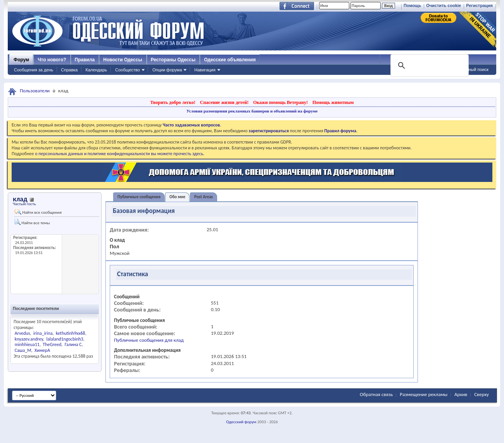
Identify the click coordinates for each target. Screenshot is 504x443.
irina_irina (43, 333)
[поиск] (429, 66)
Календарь (96, 70)
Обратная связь (376, 394)
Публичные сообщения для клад (149, 340)
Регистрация (479, 5)
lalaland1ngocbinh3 (65, 339)
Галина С (73, 344)
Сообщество (128, 70)
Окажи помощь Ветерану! (280, 102)
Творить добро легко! (173, 102)
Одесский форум (241, 422)
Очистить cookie (444, 5)
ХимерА (42, 350)
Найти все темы (32, 222)
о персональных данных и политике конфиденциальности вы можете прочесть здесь (119, 154)
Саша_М (23, 350)
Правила (85, 60)
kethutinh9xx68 (71, 333)
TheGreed (52, 344)
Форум (21, 60)
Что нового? (52, 60)
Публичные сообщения (139, 197)
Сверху (482, 394)
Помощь (412, 5)
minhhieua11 (27, 344)
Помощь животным (333, 102)
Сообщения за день (34, 70)
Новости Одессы (123, 60)
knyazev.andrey (29, 339)
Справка (69, 70)
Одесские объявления (230, 60)
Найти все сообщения (38, 212)
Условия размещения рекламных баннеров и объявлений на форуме (252, 111)
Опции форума (167, 70)
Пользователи (35, 91)
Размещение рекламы (424, 394)
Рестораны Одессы (173, 60)
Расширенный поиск (468, 69)
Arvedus (22, 333)
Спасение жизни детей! (224, 102)
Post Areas (204, 197)
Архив (461, 394)
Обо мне (177, 197)
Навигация (205, 70)
